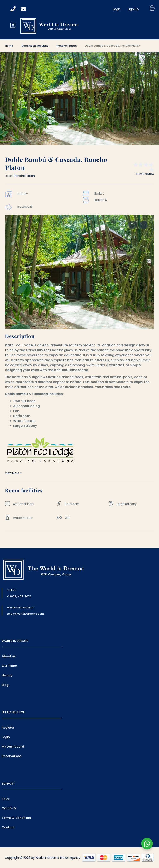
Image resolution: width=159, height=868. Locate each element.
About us (9, 656)
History (7, 675)
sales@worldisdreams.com (25, 614)
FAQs (6, 799)
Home (9, 46)
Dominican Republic (35, 46)
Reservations (12, 756)
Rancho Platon (67, 46)
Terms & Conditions (17, 818)
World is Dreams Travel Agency (58, 858)
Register (8, 728)
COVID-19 (9, 808)
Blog (5, 685)
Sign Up (133, 9)
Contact (8, 827)
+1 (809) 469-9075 (19, 596)
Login (117, 9)
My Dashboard (13, 747)
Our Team (9, 666)
